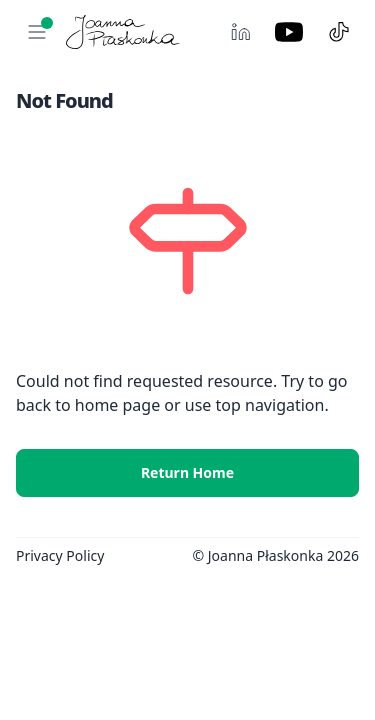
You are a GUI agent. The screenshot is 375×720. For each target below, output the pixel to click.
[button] (37, 32)
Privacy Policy (60, 555)
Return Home (187, 472)
